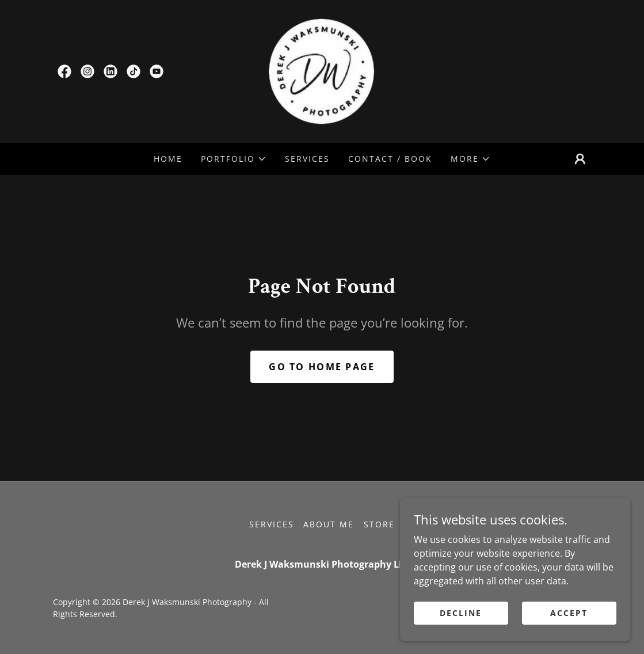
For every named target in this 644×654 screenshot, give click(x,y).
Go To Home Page (322, 367)
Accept (569, 613)
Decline (461, 613)
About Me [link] (329, 524)
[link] (64, 71)
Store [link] (379, 524)
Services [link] (307, 159)
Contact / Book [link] (390, 159)
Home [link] (168, 159)
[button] (234, 159)
